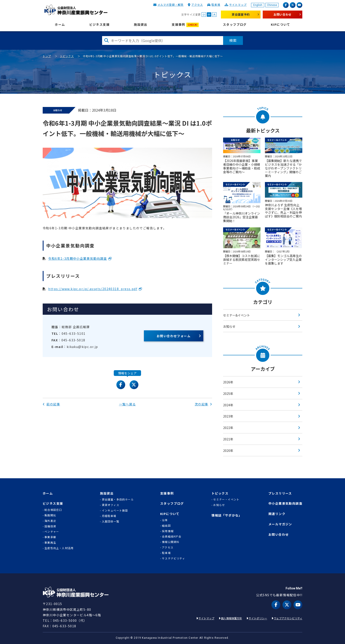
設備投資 (50, 526)
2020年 (228, 451)
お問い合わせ (283, 14)
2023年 (228, 416)
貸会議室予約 (241, 14)
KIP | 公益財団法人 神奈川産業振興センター (76, 10)
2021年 (228, 439)
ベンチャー (52, 532)
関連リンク (277, 514)
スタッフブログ (235, 25)
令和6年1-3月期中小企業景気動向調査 (78, 258)
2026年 (228, 382)
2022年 (228, 428)
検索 (233, 40)
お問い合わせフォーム (174, 336)
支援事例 (185, 25)
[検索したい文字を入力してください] (163, 40)
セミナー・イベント (226, 499)
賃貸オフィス (111, 505)
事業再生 (50, 543)
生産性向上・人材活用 (59, 548)
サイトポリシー (258, 618)
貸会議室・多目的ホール (118, 499)
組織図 (166, 526)
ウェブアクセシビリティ (288, 618)
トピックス (67, 56)
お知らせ (229, 326)
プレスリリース (280, 493)
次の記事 (203, 404)
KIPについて (281, 25)
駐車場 (216, 5)
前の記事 (51, 404)
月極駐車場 (109, 516)
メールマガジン (280, 524)
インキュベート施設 (115, 510)
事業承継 (50, 537)
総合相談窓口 (53, 510)
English (258, 5)
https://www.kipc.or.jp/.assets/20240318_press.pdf (93, 289)
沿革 (165, 520)
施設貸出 (141, 25)
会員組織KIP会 (172, 536)
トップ (47, 56)
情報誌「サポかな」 (227, 515)
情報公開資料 (171, 542)
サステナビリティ (173, 558)
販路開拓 (50, 515)
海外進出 (50, 521)
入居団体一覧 (111, 521)
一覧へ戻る (128, 404)
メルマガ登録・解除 (171, 5)
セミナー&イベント (237, 315)
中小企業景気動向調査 (285, 503)
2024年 (228, 405)
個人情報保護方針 (231, 618)
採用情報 (168, 531)
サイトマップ (238, 5)
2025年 (228, 394)
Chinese (272, 5)
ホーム (60, 25)
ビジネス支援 (99, 25)
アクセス (197, 5)
